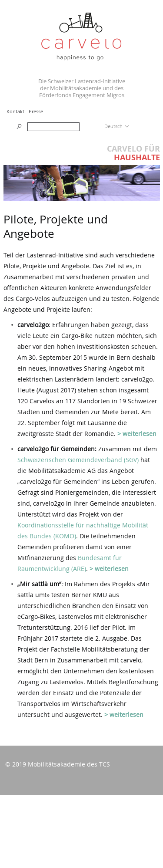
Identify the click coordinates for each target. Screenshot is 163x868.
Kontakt (15, 111)
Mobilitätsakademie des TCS (69, 764)
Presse (36, 111)
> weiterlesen (137, 434)
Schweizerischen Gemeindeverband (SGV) (78, 460)
